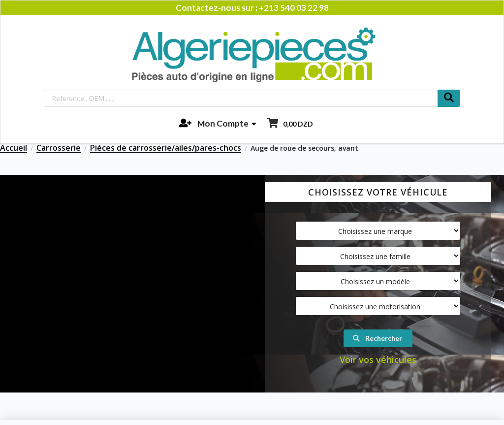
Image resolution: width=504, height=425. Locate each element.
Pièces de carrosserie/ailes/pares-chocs (166, 148)
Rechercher (377, 338)
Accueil (14, 148)
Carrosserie (59, 148)
